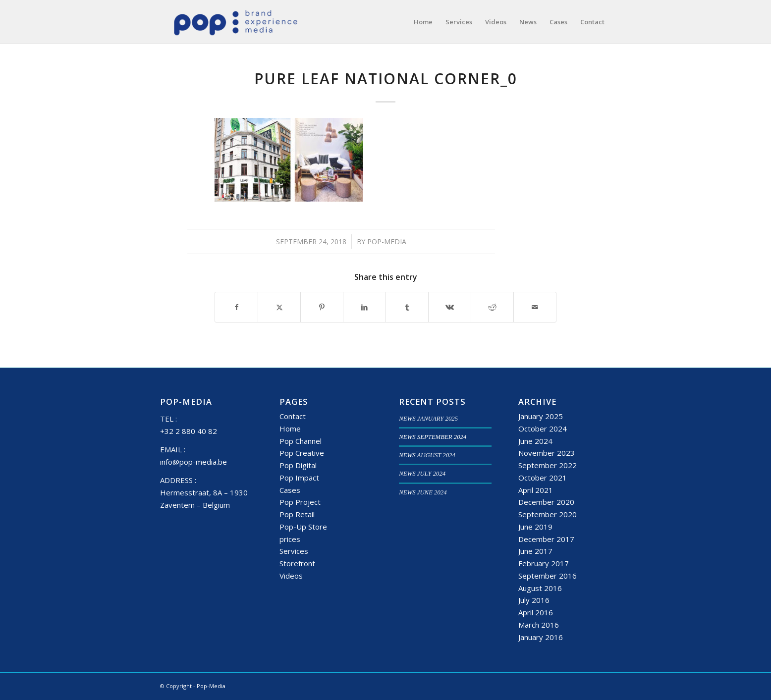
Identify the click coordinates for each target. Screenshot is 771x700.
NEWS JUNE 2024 (423, 492)
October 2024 (543, 429)
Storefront (297, 563)
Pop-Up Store (303, 527)
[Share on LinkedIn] (364, 307)
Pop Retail (297, 514)
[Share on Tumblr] (407, 307)
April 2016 (536, 612)
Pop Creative (302, 453)
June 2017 (535, 551)
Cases (290, 490)
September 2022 (548, 465)
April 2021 (536, 490)
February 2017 (544, 563)
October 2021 (543, 478)
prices (290, 539)
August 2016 (540, 588)
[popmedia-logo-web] (235, 22)
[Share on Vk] (450, 307)
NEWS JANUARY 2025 (428, 419)
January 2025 (541, 416)
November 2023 (547, 453)
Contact (293, 416)
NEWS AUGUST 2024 (427, 455)
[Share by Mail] (535, 307)
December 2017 (546, 539)
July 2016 (534, 600)
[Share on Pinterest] (322, 307)
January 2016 (541, 637)
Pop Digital (298, 465)
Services (294, 551)
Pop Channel (301, 441)
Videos (291, 576)
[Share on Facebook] (236, 307)
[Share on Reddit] (492, 307)
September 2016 (548, 576)
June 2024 (535, 441)
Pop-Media (387, 242)
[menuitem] (423, 22)
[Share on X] (279, 307)
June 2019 (535, 527)
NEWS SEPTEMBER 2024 (433, 437)
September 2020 (548, 514)
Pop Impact (299, 478)
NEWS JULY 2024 (422, 474)
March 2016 (539, 625)
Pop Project (300, 502)
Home (290, 429)
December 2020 (546, 502)
